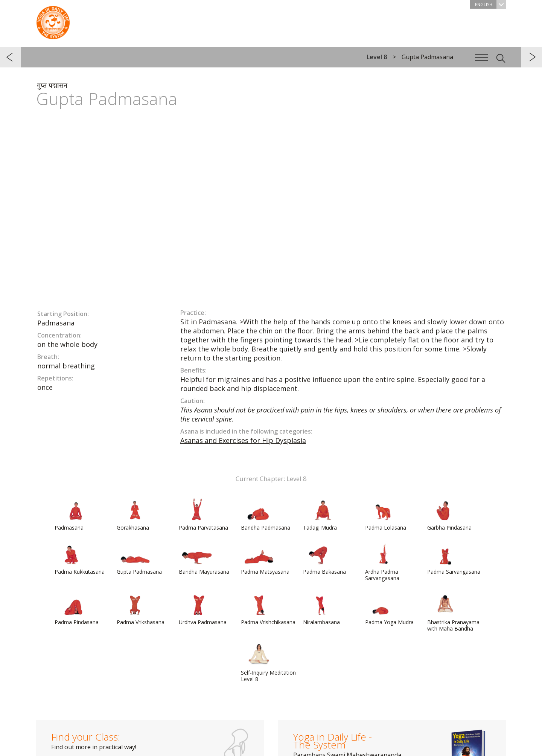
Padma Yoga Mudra (389, 609)
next (532, 57)
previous (10, 57)
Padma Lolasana (386, 515)
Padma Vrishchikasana (268, 609)
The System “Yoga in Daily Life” (53, 21)
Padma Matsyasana (265, 559)
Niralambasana (321, 609)
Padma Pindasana (77, 609)
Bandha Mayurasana (204, 559)
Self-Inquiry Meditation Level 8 (268, 663)
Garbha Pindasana (449, 515)
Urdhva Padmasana (203, 609)
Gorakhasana (135, 515)
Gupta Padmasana (139, 559)
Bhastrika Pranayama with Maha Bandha (453, 612)
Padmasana (73, 515)
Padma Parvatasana (203, 515)
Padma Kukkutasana (80, 559)
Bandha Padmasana (266, 515)
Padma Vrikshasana (141, 609)
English (490, 4)
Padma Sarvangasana (454, 559)
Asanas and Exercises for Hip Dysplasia (243, 440)
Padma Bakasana (324, 559)
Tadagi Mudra (321, 515)
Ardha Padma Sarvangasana (383, 562)
